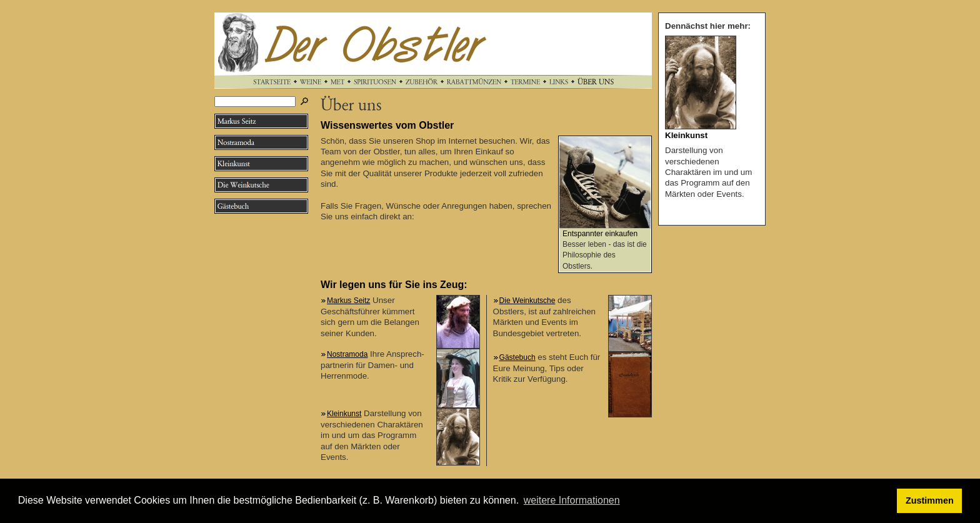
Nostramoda (347, 354)
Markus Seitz (348, 301)
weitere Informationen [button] (572, 500)
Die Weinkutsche (527, 301)
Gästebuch (517, 357)
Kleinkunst (344, 414)
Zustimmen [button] (930, 501)
